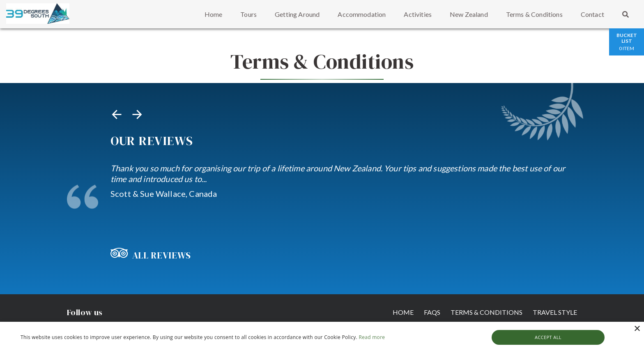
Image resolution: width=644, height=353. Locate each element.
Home (214, 14)
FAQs (428, 312)
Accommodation (362, 14)
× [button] (637, 329)
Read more (372, 337)
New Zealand (469, 14)
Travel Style (555, 312)
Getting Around (297, 14)
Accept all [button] (548, 337)
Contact (592, 14)
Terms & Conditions (534, 14)
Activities (418, 14)
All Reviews (151, 255)
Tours (248, 14)
